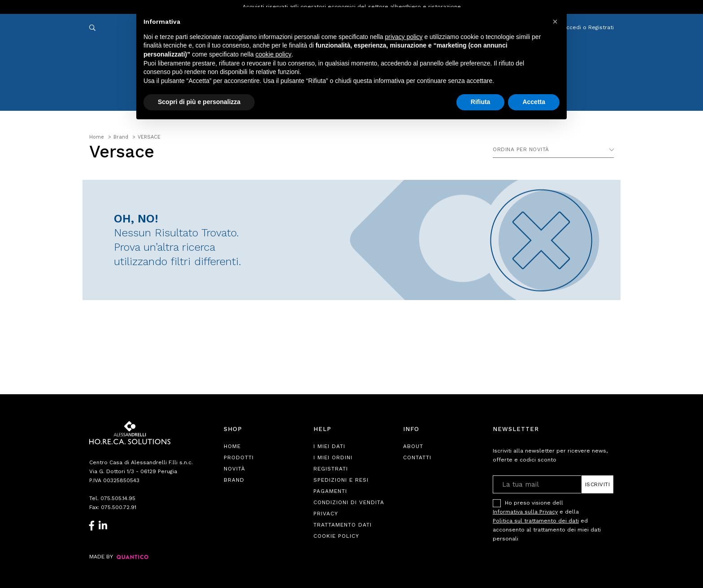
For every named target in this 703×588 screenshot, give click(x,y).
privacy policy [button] (404, 37)
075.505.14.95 (118, 498)
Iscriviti (598, 484)
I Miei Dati (329, 446)
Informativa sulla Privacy (525, 512)
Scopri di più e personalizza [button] (199, 102)
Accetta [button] (534, 102)
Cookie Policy (336, 536)
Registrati (331, 469)
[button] (555, 22)
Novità (234, 469)
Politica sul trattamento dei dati (536, 521)
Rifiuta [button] (481, 102)
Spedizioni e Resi (341, 480)
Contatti (417, 457)
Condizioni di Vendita (349, 502)
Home (232, 446)
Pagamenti (330, 491)
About (413, 446)
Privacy (326, 514)
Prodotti (239, 457)
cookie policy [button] (273, 54)
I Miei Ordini (333, 457)
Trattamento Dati (343, 525)
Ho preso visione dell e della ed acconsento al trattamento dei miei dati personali (547, 520)
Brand (234, 480)
